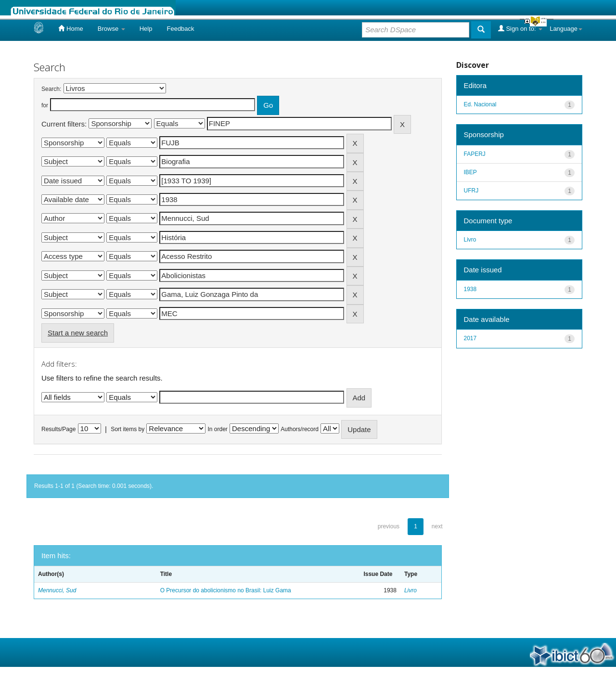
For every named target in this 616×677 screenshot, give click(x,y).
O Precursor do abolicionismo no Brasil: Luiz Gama (226, 590)
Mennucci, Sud (57, 590)
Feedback (180, 29)
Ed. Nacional (480, 104)
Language (566, 29)
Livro (411, 590)
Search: (51, 89)
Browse (111, 29)
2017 (470, 338)
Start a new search (78, 333)
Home (71, 28)
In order (218, 429)
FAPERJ (475, 154)
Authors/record (300, 429)
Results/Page (58, 429)
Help (146, 29)
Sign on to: (520, 28)
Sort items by (128, 429)
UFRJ (471, 191)
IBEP (470, 172)
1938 (470, 289)
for (45, 105)
